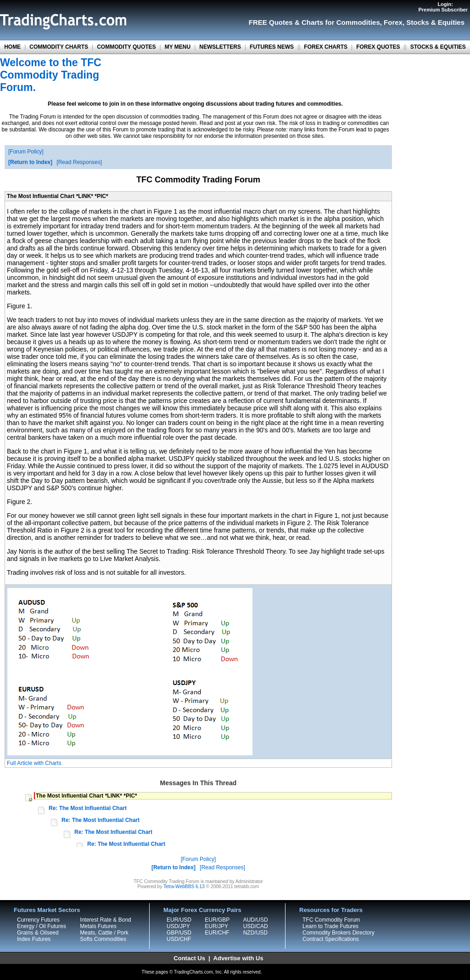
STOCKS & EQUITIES (438, 47)
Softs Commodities (103, 939)
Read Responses (79, 162)
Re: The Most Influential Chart (88, 808)
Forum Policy (26, 152)
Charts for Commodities (341, 22)
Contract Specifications (331, 939)
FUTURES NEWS (272, 47)
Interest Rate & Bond (105, 920)
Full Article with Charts (34, 763)
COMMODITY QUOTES (126, 47)
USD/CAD (256, 926)
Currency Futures (38, 920)
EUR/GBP (217, 920)
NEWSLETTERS (220, 47)
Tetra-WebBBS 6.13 (184, 887)
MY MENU (178, 47)
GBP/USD (179, 933)
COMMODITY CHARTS (59, 47)
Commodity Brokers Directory (339, 933)
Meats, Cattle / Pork (104, 933)
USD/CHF (179, 939)
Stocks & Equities (435, 22)
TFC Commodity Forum (331, 920)
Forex (393, 22)
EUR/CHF (217, 933)
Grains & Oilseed (38, 933)
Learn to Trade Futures (330, 926)
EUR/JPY (216, 926)
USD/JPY (178, 926)
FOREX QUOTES (378, 47)
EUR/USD (179, 920)
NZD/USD (255, 933)
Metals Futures (98, 926)
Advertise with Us (238, 958)
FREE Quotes (271, 22)
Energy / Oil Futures (42, 926)
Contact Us (189, 958)
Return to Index (30, 162)
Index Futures (34, 939)
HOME (12, 47)
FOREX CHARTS (326, 47)
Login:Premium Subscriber (443, 7)
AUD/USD (256, 920)
